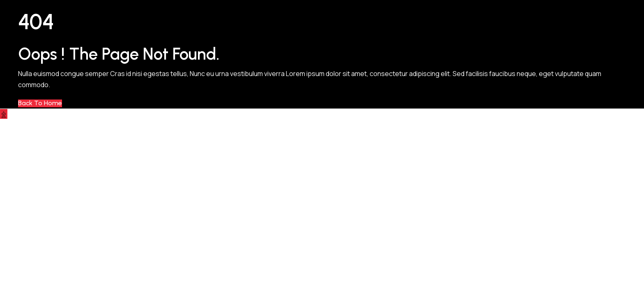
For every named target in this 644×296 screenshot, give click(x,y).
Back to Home (40, 103)
